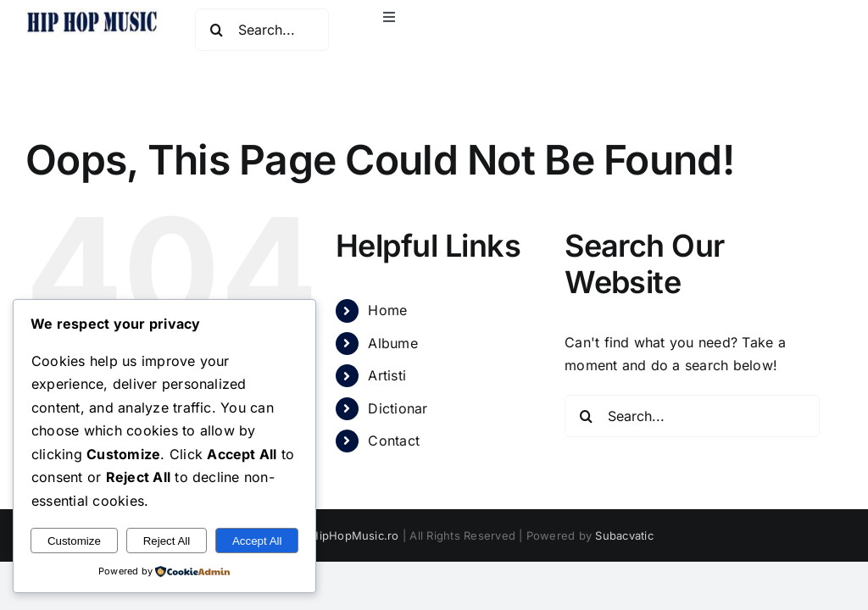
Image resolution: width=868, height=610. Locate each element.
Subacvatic (624, 535)
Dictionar (398, 408)
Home (387, 310)
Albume (392, 343)
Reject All (167, 541)
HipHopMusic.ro (354, 535)
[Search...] (262, 30)
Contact (394, 441)
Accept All (257, 541)
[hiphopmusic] (92, 15)
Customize (74, 541)
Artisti (387, 375)
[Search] (216, 30)
